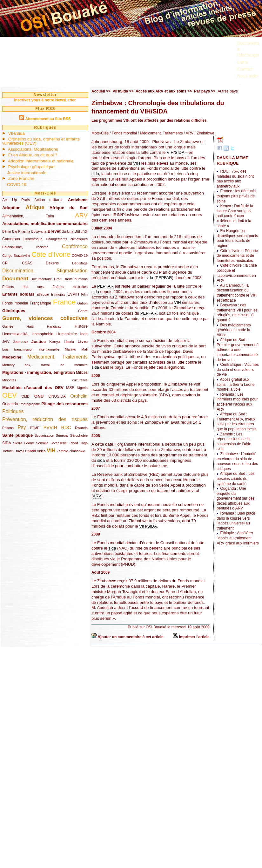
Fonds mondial (15, 303)
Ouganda (10, 404)
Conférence (75, 246)
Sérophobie (79, 435)
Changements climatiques (67, 239)
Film (84, 294)
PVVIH (50, 427)
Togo (84, 443)
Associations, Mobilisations (33, 149)
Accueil (98, 91)
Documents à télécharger (249, 49)
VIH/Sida (17, 133)
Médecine (12, 357)
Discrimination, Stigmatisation (45, 271)
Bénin (7, 231)
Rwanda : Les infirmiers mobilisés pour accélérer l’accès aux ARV (237, 402)
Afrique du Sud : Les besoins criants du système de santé (235, 478)
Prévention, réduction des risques (45, 419)
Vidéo (41, 451)
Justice (39, 342)
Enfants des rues (23, 287)
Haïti (30, 326)
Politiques (13, 411)
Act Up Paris (16, 200)
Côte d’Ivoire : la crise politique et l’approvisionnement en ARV (237, 273)
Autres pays (228, 91)
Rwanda (81, 428)
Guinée (8, 326)
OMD (26, 396)
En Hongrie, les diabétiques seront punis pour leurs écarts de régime (237, 238)
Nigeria (82, 388)
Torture (8, 451)
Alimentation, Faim (28, 216)
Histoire (81, 326)
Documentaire (41, 279)
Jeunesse (20, 342)
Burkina (67, 231)
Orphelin (79, 396)
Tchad (74, 443)
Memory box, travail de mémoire (45, 365)
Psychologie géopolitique (31, 167)
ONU (39, 396)
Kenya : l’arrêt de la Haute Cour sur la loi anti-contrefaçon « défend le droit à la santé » (235, 216)
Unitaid (30, 451)
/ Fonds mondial (123, 133)
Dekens (52, 263)
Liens (242, 62)
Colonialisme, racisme (25, 247)
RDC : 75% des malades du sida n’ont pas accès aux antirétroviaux (235, 179)
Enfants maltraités (70, 287)
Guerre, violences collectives (45, 318)
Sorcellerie (59, 443)
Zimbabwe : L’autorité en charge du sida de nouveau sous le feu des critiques (237, 461)
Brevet (54, 231)
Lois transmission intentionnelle (31, 349)
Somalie (42, 443)
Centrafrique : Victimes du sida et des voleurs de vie (238, 369)
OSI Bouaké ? (247, 33)
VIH (51, 451)
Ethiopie (43, 294)
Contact (245, 69)
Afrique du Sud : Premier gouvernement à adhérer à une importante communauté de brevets (238, 350)
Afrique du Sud (69, 208)
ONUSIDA (57, 396)
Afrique (35, 207)
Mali (84, 349)
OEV (10, 395)
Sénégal (62, 435)
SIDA (7, 443)
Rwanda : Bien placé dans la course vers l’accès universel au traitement (236, 521)
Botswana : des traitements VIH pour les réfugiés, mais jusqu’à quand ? (237, 313)
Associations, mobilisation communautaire (45, 224)
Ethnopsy (58, 294)
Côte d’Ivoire (51, 254)
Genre (83, 311)
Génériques (14, 311)
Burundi (81, 231)
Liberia (69, 342)
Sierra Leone (23, 443)
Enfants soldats (18, 294)
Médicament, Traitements (57, 357)
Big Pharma (21, 231)
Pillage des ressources (64, 404)
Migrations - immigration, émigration (39, 372)
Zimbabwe (77, 451)
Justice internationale (27, 173)
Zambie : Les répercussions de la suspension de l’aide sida (234, 442)
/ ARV (188, 133)
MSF (70, 388)
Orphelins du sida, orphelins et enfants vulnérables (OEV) (41, 141)
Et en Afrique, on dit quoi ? (33, 155)
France (64, 302)
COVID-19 (17, 185)
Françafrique (40, 303)
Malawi (70, 349)
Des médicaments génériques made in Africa (234, 330)
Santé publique (17, 435)
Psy (22, 427)
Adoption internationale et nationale (41, 161)
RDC (66, 427)
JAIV (6, 342)
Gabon (83, 303)
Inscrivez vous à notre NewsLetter (45, 100)
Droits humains (76, 279)
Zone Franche (21, 178)
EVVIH (73, 294)
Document (15, 279)
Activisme (78, 200)
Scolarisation (44, 435)
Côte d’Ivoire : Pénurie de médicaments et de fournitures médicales (237, 256)
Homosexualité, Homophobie (28, 334)
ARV (81, 215)
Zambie (62, 451)
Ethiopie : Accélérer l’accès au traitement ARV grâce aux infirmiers (238, 538)
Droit (58, 279)
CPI (5, 263)
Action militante (49, 200)
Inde (84, 334)
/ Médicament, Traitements (160, 133)
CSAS (27, 263)
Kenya (55, 342)
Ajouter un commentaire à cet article (130, 637)
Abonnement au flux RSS (48, 119)
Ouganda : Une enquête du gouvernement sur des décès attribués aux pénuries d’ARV (235, 498)
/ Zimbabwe (204, 133)
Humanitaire (67, 334)
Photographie (30, 404)
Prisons (8, 428)
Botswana (39, 231)
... (239, 83)
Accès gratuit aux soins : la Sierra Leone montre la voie (235, 384)
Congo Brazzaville (16, 256)
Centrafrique (33, 239)
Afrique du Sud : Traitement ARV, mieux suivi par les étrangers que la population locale (237, 422)
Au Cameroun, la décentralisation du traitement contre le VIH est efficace (237, 293)
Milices (82, 372)
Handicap (54, 326)
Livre (83, 342)
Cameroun (11, 239)
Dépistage (80, 263)
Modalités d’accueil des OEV (33, 388)
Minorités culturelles (45, 380)
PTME (35, 428)
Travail (19, 451)
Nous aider (248, 76)
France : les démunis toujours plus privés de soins (236, 196)
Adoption (11, 208)
